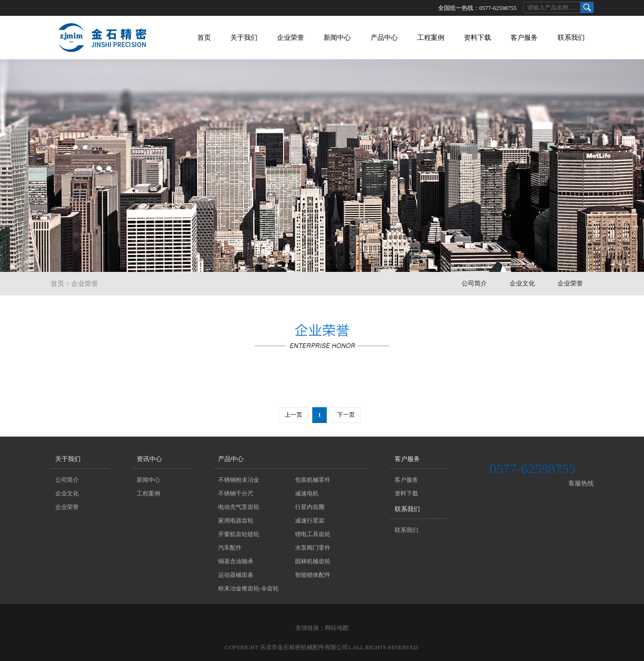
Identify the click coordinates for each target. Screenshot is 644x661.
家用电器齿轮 (236, 521)
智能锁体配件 (313, 575)
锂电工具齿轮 (313, 534)
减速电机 (307, 493)
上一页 (293, 415)
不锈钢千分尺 (236, 493)
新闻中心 (337, 38)
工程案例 (431, 38)
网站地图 (337, 628)
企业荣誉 (291, 38)
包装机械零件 (313, 480)
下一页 (346, 415)
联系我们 (571, 38)
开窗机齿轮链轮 (239, 534)
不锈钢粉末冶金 (239, 480)
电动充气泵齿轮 (239, 507)
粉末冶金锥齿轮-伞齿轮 (248, 588)
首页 (204, 38)
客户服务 (524, 38)
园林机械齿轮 (313, 561)
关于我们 (244, 38)
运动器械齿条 (236, 575)
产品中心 (384, 38)
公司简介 (474, 283)
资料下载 (477, 38)
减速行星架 (310, 521)
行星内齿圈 (310, 507)
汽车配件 (230, 548)
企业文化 (522, 283)
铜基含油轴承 (236, 561)
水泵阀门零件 (313, 548)
